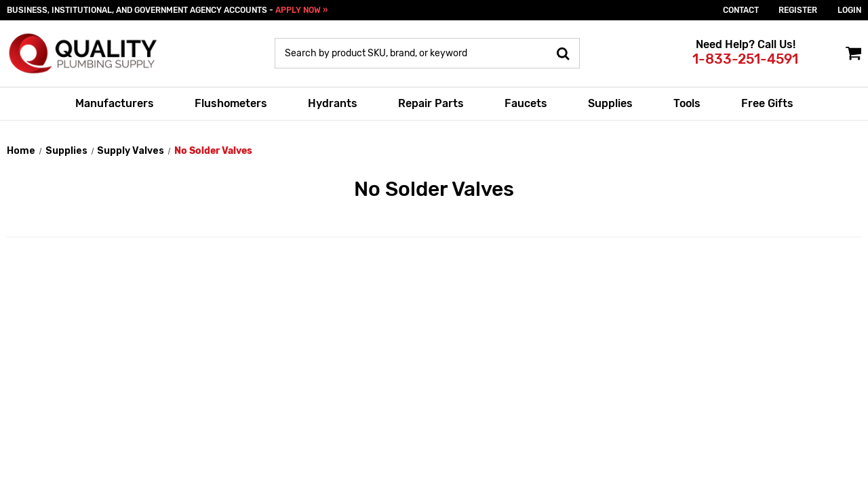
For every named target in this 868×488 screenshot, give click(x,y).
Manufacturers (115, 103)
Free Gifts (767, 103)
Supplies (610, 103)
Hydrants (333, 103)
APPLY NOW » (301, 10)
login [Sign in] (849, 10)
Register (798, 10)
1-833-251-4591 (745, 59)
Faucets (526, 103)
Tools (687, 103)
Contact (741, 10)
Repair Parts (431, 103)
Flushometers (231, 103)
